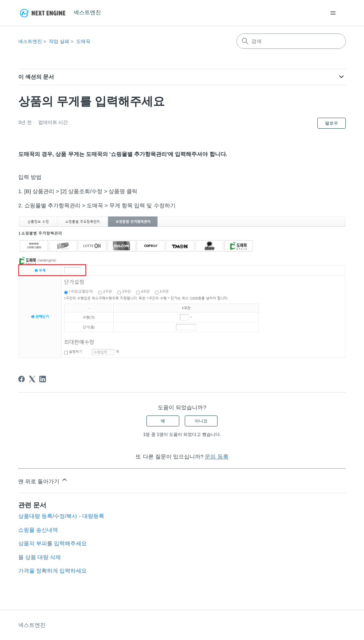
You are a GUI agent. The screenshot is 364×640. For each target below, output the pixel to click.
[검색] (291, 41)
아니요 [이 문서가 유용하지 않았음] (201, 421)
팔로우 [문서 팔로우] (332, 123)
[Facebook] (21, 379)
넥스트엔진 (30, 41)
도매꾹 (83, 41)
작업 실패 (59, 41)
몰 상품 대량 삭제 (40, 557)
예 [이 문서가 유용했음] (163, 421)
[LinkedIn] (43, 379)
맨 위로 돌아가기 (43, 480)
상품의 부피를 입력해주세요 (52, 543)
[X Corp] (32, 379)
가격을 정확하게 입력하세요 (52, 571)
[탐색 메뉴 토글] (333, 13)
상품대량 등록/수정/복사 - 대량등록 (61, 516)
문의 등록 (216, 456)
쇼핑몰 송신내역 (38, 530)
